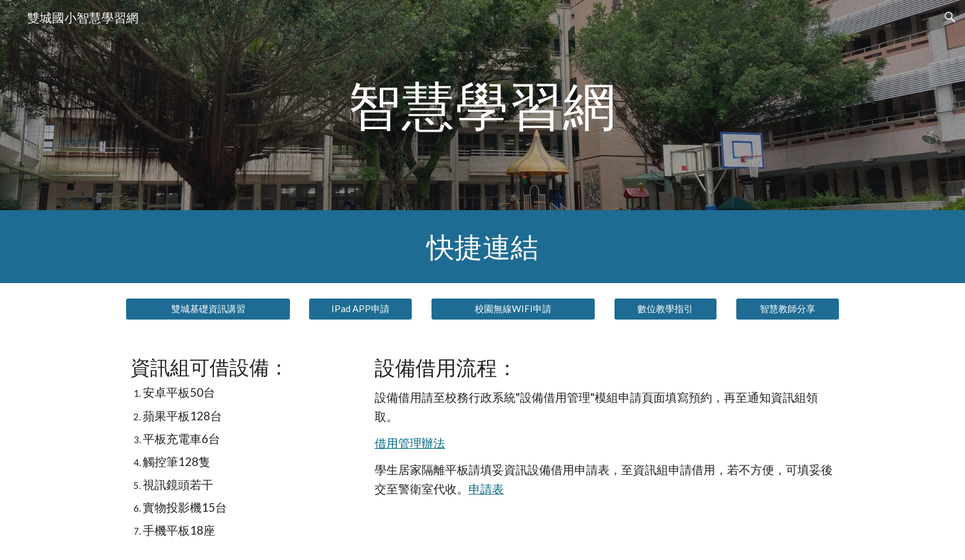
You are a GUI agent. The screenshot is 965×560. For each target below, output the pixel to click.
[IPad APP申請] (360, 309)
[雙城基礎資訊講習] (208, 309)
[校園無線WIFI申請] (513, 309)
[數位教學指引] (666, 309)
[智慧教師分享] (788, 309)
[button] (950, 17)
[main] (483, 105)
